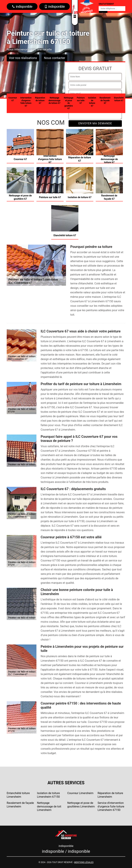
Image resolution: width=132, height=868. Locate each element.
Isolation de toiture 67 (92, 102)
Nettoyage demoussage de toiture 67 (54, 100)
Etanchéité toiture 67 (119, 99)
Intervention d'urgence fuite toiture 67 (26, 102)
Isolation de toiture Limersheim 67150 (48, 795)
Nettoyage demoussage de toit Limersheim (49, 807)
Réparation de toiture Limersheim (110, 795)
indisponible (22, 7)
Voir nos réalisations (23, 58)
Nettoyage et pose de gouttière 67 (68, 103)
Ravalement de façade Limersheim (20, 805)
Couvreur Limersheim (80, 793)
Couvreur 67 (13, 99)
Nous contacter (55, 58)
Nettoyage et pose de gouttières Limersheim (81, 805)
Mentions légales (84, 862)
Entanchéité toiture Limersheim (18, 795)
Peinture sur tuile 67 (81, 100)
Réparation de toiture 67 (40, 100)
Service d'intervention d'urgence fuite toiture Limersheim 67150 (111, 807)
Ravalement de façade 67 (105, 100)
